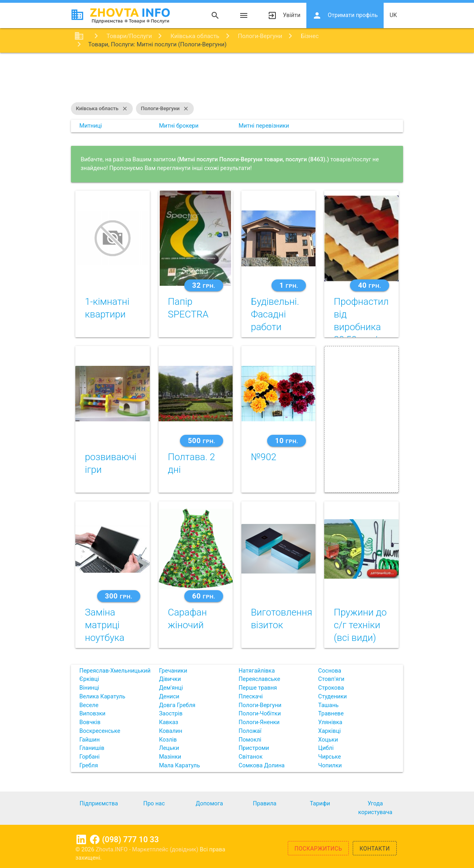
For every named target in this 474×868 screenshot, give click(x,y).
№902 (264, 457)
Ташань (329, 705)
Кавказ (169, 722)
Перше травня (258, 688)
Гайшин (89, 740)
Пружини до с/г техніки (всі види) (360, 625)
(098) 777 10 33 (131, 839)
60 (204, 596)
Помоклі (250, 740)
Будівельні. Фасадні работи (275, 314)
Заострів (171, 714)
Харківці (330, 731)
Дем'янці (171, 688)
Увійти (284, 15)
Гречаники (173, 671)
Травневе (331, 714)
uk (393, 15)
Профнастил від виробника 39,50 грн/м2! (361, 327)
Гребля (89, 766)
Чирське (330, 757)
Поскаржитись (318, 849)
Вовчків (90, 722)
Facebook (95, 839)
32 (204, 285)
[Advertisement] (237, 78)
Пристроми (254, 748)
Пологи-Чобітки (260, 714)
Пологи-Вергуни (165, 109)
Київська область (102, 109)
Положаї (250, 731)
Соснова (330, 671)
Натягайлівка (257, 671)
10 (287, 441)
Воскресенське (100, 731)
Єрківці (89, 679)
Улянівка (330, 722)
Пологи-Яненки (259, 722)
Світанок (250, 757)
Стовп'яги (331, 679)
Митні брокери (179, 126)
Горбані (89, 757)
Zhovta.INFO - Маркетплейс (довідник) (148, 850)
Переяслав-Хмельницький (115, 671)
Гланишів (92, 748)
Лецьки (169, 748)
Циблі (326, 748)
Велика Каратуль (102, 697)
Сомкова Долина (262, 766)
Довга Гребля (177, 705)
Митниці (91, 126)
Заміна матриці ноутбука (104, 625)
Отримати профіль (345, 15)
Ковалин (171, 731)
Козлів (168, 740)
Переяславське (259, 679)
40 (369, 285)
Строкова (331, 688)
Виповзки (92, 714)
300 (119, 596)
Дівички (170, 679)
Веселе (89, 705)
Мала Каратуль (179, 766)
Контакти (375, 849)
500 (202, 441)
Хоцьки (328, 740)
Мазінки (170, 757)
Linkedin (81, 839)
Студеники (333, 697)
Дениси (169, 697)
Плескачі (251, 697)
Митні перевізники (264, 126)
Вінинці (89, 688)
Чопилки (330, 766)
